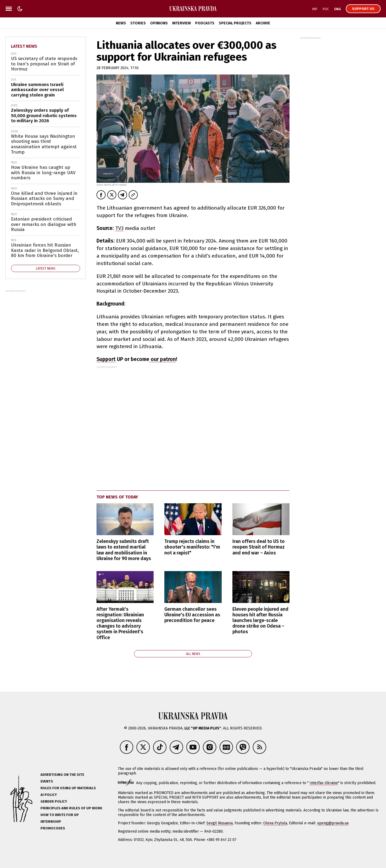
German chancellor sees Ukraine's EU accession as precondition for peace (192, 615)
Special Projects (235, 23)
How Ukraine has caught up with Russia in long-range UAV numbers (43, 173)
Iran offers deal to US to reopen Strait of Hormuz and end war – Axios (259, 547)
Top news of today (117, 497)
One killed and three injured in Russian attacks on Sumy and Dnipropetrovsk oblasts (44, 199)
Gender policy (54, 801)
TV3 (119, 228)
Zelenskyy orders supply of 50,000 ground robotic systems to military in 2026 (44, 116)
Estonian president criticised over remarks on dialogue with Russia (44, 224)
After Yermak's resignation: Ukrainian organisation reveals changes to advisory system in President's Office (120, 623)
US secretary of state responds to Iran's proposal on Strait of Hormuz (44, 64)
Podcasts (205, 23)
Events (47, 781)
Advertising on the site (62, 775)
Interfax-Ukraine (324, 783)
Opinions (159, 23)
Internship (51, 822)
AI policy (49, 795)
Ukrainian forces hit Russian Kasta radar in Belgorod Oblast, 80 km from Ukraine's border (45, 250)
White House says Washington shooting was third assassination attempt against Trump (44, 144)
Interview (181, 23)
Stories (138, 23)
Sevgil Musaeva (220, 823)
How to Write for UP (60, 815)
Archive (263, 23)
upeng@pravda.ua (333, 823)
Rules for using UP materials (68, 788)
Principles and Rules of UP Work (71, 808)
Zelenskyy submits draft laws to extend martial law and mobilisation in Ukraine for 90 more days (124, 550)
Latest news (24, 46)
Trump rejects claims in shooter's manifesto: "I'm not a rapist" (192, 547)
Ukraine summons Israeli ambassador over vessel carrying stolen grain (37, 90)
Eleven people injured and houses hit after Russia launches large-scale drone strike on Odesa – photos (260, 621)
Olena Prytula (275, 823)
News (121, 23)
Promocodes (53, 828)
